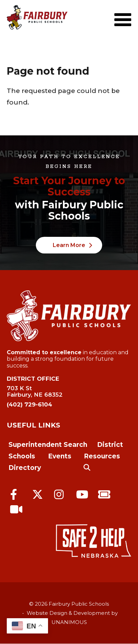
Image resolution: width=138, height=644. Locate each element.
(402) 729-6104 (29, 404)
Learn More (69, 245)
